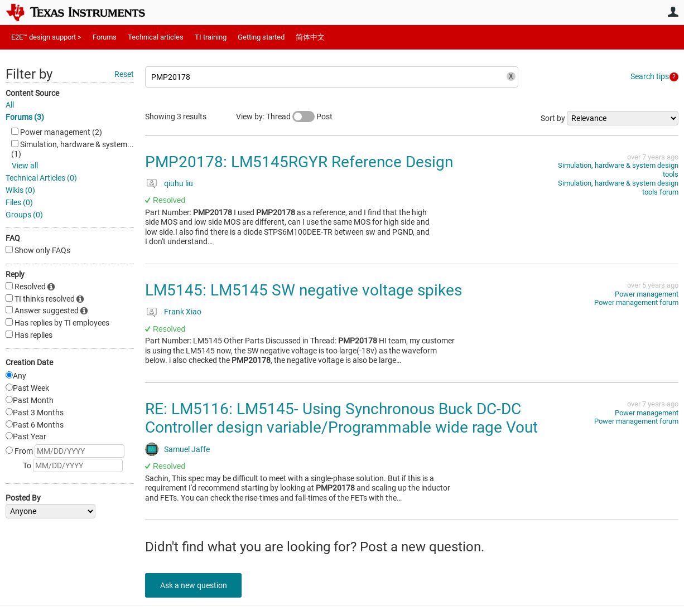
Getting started (261, 37)
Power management (647, 294)
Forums (105, 37)
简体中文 (310, 37)
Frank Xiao (183, 312)
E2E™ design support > (46, 37)
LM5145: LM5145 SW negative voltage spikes (304, 290)
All (10, 105)
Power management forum (636, 302)
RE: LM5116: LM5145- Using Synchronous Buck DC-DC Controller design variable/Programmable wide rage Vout (341, 418)
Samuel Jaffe (187, 449)
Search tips (650, 76)
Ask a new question (195, 585)
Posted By (23, 498)
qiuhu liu (179, 183)
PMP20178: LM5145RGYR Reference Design (299, 162)
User (673, 12)
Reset (124, 74)
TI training (211, 37)
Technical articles (156, 37)
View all (25, 166)
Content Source (32, 93)
